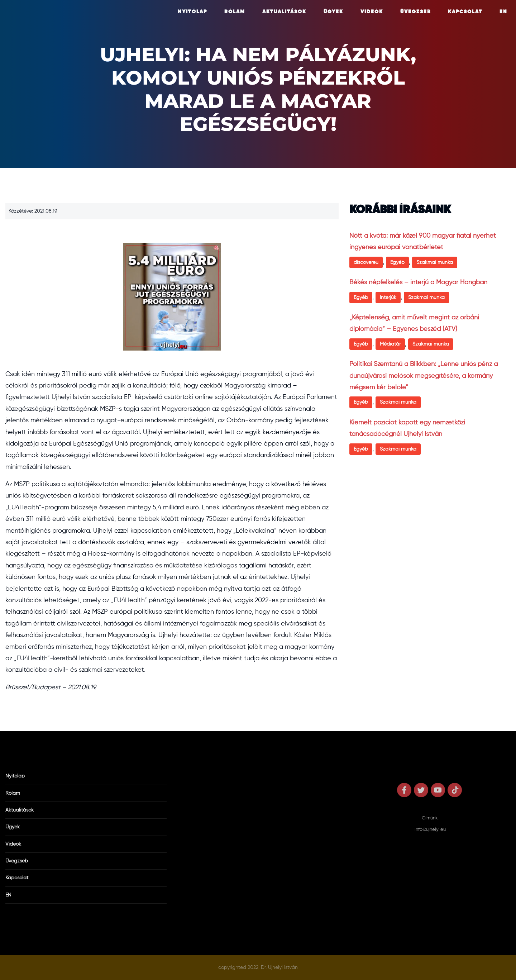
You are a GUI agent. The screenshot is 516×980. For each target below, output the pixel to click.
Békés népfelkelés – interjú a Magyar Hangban (418, 282)
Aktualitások (284, 12)
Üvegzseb (415, 12)
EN (503, 12)
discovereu (366, 262)
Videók (372, 12)
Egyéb (397, 262)
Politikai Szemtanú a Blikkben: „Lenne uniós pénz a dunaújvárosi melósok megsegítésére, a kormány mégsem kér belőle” (424, 376)
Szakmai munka (435, 262)
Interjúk (388, 298)
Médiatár (390, 344)
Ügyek (333, 12)
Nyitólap (192, 12)
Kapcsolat (465, 12)
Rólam (235, 12)
